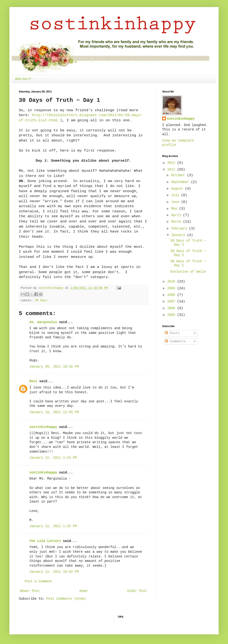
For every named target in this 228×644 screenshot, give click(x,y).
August (178, 189)
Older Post (137, 591)
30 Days (41, 301)
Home (83, 591)
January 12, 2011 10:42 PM (54, 572)
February (180, 229)
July (176, 195)
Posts (172, 333)
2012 (172, 163)
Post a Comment (39, 581)
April (177, 215)
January (179, 235)
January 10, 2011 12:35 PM (54, 412)
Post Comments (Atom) (66, 599)
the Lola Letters (45, 541)
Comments (175, 341)
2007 (172, 301)
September (181, 182)
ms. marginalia (43, 322)
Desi (33, 381)
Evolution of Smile (188, 272)
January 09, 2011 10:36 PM (54, 367)
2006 (172, 308)
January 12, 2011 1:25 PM (53, 526)
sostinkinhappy (43, 427)
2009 (172, 288)
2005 (172, 315)
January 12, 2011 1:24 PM (53, 458)
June (176, 202)
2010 (172, 282)
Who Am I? (23, 79)
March (177, 222)
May (175, 209)
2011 (172, 170)
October (179, 175)
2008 (172, 295)
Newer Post (30, 591)
